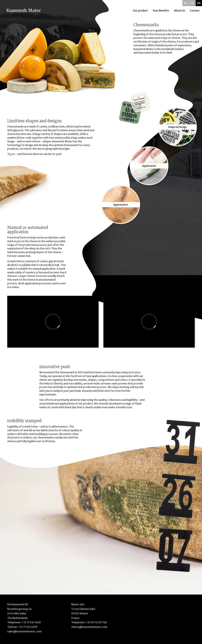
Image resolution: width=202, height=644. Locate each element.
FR (192, 3)
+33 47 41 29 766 (96, 622)
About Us (179, 11)
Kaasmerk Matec (24, 10)
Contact (195, 11)
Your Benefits (161, 11)
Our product (140, 11)
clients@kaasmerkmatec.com (89, 627)
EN (199, 3)
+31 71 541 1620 (31, 622)
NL (185, 3)
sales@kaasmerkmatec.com (24, 631)
